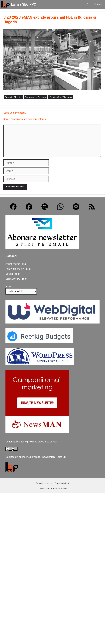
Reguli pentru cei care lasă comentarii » (25, 119)
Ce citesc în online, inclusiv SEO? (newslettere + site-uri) (36, 457)
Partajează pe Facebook (36, 97)
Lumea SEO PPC (23, 4)
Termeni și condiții (44, 483)
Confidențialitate (62, 483)
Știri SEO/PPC (13, 279)
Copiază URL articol (14, 97)
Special (9, 274)
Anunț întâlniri (13, 264)
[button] (88, 4)
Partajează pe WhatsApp (61, 97)
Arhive (9, 287)
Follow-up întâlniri (15, 269)
